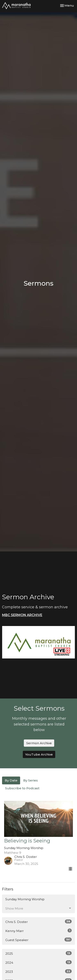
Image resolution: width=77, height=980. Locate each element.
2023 (38, 971)
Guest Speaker (38, 940)
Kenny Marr (38, 931)
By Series (30, 780)
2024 (38, 962)
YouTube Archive (39, 754)
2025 (38, 953)
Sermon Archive (39, 743)
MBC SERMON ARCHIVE (22, 615)
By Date (11, 780)
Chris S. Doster (38, 922)
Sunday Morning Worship (25, 899)
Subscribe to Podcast (22, 788)
